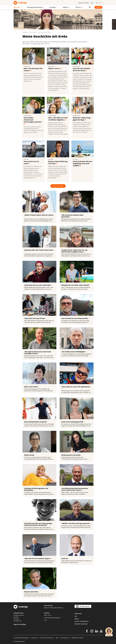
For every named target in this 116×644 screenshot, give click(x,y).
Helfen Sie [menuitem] (66, 7)
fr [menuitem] (99, 3)
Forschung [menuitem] (52, 7)
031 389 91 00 (17, 621)
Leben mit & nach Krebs (44, 32)
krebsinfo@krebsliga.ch (54, 618)
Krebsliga (25, 32)
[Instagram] (92, 631)
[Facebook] (87, 631)
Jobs (76, 616)
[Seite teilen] (114, 27)
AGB (57, 638)
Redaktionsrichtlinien (78, 638)
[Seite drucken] (114, 22)
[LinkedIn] (97, 631)
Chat (45, 620)
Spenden (98, 7)
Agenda (77, 619)
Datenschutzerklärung (47, 638)
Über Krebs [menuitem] (17, 7)
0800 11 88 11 (48, 615)
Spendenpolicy (65, 638)
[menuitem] (18, 7)
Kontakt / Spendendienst (82, 621)
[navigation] (58, 7)
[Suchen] (89, 7)
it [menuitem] (102, 3)
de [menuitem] (97, 3)
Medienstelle (78, 614)
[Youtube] (101, 631)
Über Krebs (33, 32)
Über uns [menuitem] (78, 7)
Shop (92, 3)
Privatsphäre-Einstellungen (21, 638)
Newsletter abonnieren (81, 624)
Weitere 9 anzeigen (58, 186)
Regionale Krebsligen (84, 3)
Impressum (35, 638)
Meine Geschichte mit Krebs (45, 36)
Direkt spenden (48, 605)
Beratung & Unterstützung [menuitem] (35, 7)
